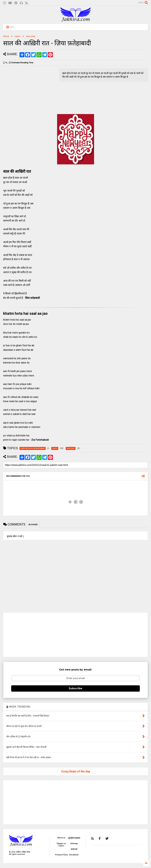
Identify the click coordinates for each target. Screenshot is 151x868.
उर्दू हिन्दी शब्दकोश (74, 838)
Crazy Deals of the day (76, 771)
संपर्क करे (74, 849)
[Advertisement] (30, 90)
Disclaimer (74, 855)
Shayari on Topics (61, 845)
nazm (18, 36)
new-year (31, 36)
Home (6, 36)
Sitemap (74, 844)
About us (61, 838)
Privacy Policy (61, 855)
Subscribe (75, 688)
